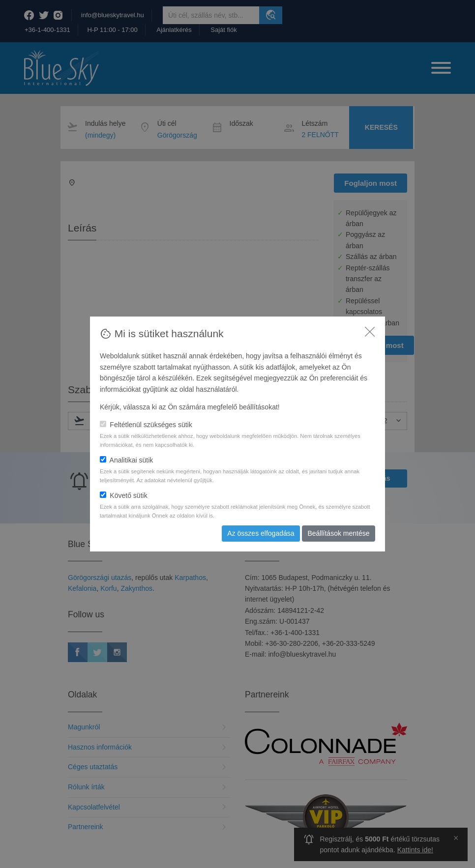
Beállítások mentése (338, 533)
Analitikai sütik (126, 460)
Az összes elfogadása (261, 533)
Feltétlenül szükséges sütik (146, 425)
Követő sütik (124, 495)
